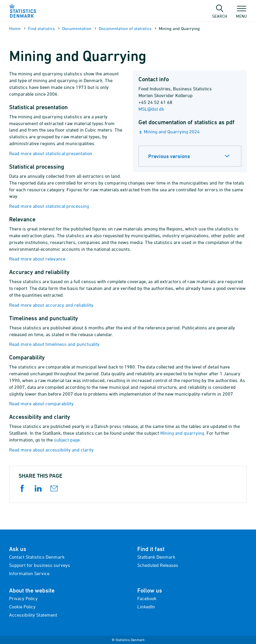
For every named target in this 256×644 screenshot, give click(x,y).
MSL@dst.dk (151, 109)
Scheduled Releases (158, 565)
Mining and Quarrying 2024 (172, 132)
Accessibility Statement (33, 615)
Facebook (147, 598)
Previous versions (169, 156)
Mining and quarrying (182, 433)
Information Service (29, 573)
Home (15, 28)
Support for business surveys (40, 565)
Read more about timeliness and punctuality (54, 344)
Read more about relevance (37, 259)
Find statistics (41, 28)
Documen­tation (77, 28)
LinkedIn (146, 607)
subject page (67, 440)
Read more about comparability (41, 404)
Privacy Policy (23, 598)
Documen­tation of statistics (125, 28)
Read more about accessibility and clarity (51, 450)
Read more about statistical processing (49, 206)
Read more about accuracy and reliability (51, 305)
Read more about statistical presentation (51, 153)
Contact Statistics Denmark (37, 557)
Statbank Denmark (156, 557)
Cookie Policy (22, 607)
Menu (241, 13)
